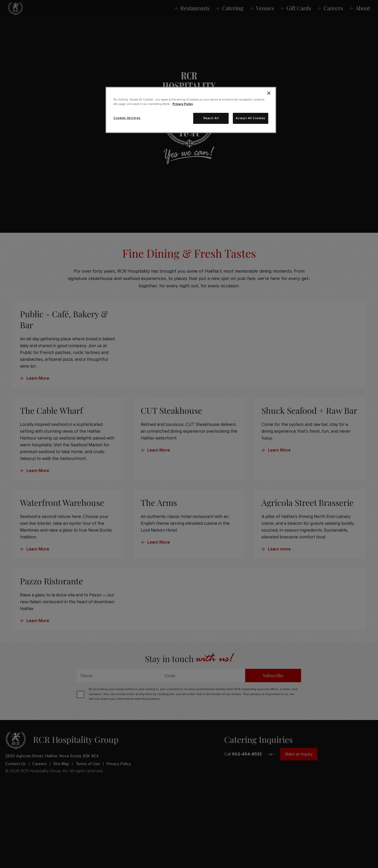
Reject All (211, 118)
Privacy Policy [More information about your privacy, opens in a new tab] (183, 104)
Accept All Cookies (251, 118)
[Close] (269, 93)
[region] (191, 110)
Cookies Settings (127, 118)
